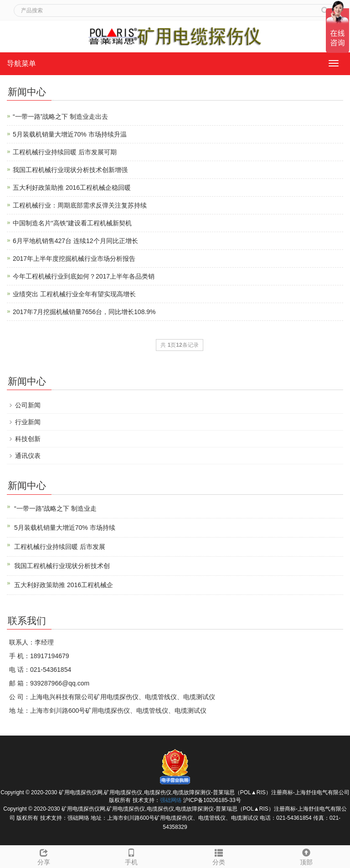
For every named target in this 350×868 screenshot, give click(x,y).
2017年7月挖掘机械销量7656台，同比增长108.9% (84, 312)
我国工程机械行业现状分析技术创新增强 (70, 170)
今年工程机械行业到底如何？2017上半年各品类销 (84, 276)
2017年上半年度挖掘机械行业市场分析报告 (74, 259)
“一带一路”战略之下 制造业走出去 (60, 117)
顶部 (306, 856)
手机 (131, 856)
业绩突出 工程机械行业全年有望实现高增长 (74, 294)
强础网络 (171, 800)
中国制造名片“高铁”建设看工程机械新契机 (72, 223)
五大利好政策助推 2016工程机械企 (64, 585)
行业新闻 (28, 422)
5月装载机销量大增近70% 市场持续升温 (70, 134)
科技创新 (28, 439)
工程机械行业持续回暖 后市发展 (60, 547)
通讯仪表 (28, 456)
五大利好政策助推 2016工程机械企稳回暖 (72, 188)
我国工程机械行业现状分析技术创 (62, 566)
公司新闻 (28, 405)
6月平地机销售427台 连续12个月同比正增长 (75, 241)
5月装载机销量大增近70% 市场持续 (65, 528)
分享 (44, 856)
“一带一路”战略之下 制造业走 (55, 508)
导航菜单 (21, 63)
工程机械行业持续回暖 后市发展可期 (65, 152)
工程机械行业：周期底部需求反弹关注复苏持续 (80, 205)
